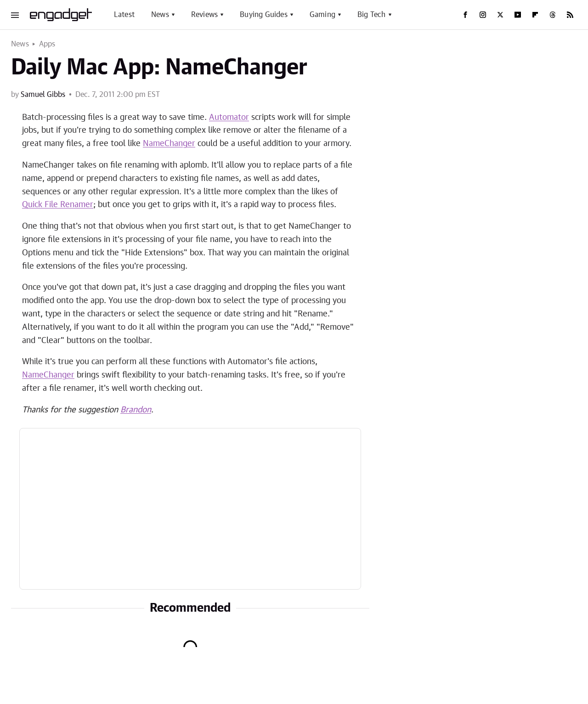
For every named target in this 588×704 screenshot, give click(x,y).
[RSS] (570, 15)
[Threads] (553, 15)
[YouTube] (518, 15)
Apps (47, 44)
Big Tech (372, 15)
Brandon (136, 410)
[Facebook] (465, 15)
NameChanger (169, 144)
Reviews (204, 15)
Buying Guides (264, 15)
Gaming (322, 15)
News (160, 15)
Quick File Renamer (58, 205)
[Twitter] (500, 15)
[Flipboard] (535, 15)
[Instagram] (483, 15)
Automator (229, 118)
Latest (124, 15)
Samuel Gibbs (43, 95)
